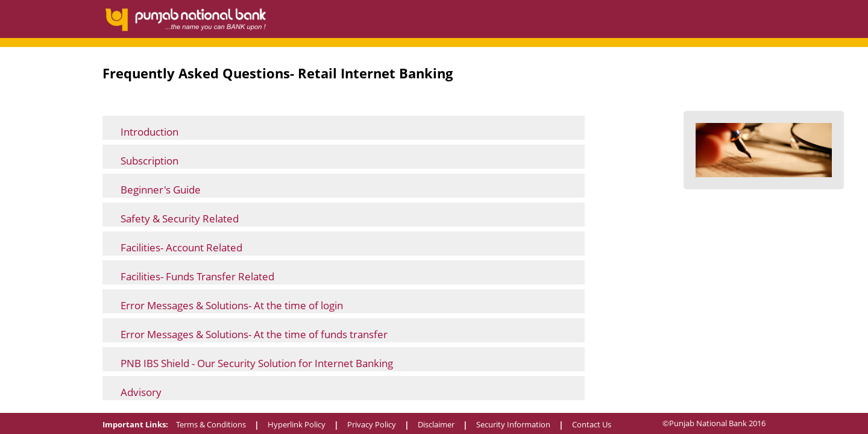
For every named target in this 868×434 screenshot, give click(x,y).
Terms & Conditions (211, 424)
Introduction (149, 132)
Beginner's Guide (161, 190)
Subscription (149, 161)
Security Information (513, 424)
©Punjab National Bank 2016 (714, 423)
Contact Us (592, 424)
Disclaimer (436, 424)
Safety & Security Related (180, 219)
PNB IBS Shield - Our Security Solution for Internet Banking (257, 363)
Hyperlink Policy (297, 424)
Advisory (141, 392)
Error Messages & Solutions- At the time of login (232, 305)
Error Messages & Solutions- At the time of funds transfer (254, 334)
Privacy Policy (372, 424)
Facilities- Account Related (181, 247)
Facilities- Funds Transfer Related (197, 276)
